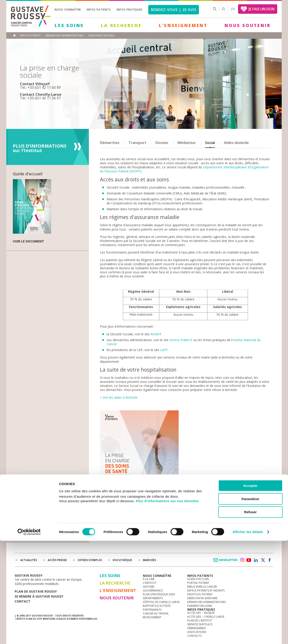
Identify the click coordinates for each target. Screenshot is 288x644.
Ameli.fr (156, 334)
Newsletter (226, 562)
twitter (263, 560)
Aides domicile (236, 143)
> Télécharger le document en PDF (139, 524)
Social (210, 143)
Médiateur (187, 143)
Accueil (14, 35)
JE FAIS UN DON (262, 9)
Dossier (162, 143)
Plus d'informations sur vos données (167, 604)
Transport (137, 143)
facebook (270, 560)
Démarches (110, 143)
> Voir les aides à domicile (119, 397)
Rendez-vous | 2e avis (174, 10)
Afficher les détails (248, 635)
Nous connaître (68, 10)
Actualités (29, 560)
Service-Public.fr (181, 340)
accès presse (57, 560)
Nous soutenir (247, 25)
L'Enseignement (183, 25)
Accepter (250, 589)
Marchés (149, 560)
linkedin (256, 560)
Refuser (250, 615)
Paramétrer (250, 602)
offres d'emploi (90, 560)
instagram (242, 560)
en (233, 9)
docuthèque (122, 560)
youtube (249, 560)
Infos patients (99, 10)
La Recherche (121, 25)
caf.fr (164, 350)
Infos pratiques (130, 10)
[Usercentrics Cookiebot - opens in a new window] (29, 635)
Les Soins (69, 25)
